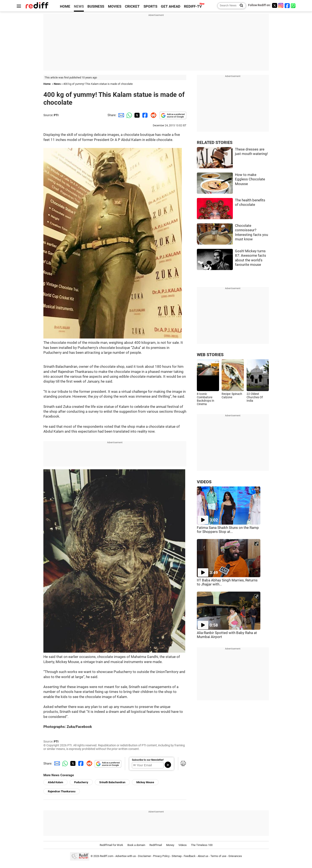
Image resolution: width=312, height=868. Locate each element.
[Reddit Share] (153, 115)
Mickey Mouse (145, 782)
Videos (183, 845)
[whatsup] (294, 5)
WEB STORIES (210, 355)
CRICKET (132, 6)
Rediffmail (156, 845)
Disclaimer (144, 856)
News (57, 84)
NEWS (79, 6)
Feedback (190, 856)
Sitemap (177, 856)
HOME (65, 6)
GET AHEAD (171, 6)
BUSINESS (96, 6)
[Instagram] (281, 5)
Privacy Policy (161, 856)
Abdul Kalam (55, 782)
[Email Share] (120, 115)
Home (47, 84)
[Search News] (240, 6)
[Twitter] (275, 5)
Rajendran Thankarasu (62, 791)
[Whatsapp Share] (128, 115)
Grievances (235, 856)
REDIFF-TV (193, 6)
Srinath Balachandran (112, 782)
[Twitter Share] (137, 115)
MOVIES (115, 6)
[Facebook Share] (145, 115)
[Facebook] (287, 5)
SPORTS (150, 6)
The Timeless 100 (202, 845)
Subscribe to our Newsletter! (148, 760)
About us (203, 856)
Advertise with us (126, 856)
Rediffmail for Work (111, 845)
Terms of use (218, 856)
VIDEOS (204, 482)
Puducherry (81, 782)
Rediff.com (107, 856)
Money (170, 845)
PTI (56, 115)
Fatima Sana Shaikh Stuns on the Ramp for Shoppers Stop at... (228, 530)
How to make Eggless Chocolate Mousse (250, 179)
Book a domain (136, 845)
